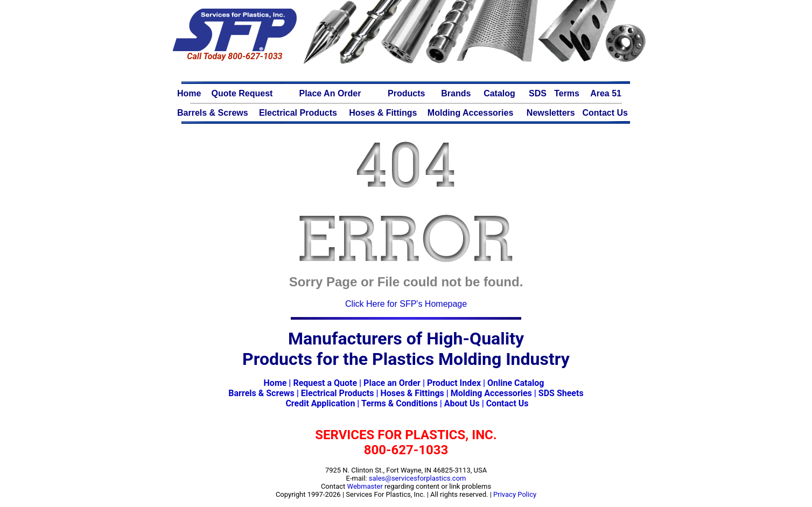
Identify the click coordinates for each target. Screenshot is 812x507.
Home (275, 383)
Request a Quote (325, 383)
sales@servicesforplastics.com (418, 478)
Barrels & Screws (261, 393)
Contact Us (507, 403)
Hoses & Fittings (412, 393)
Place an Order (392, 383)
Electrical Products (338, 393)
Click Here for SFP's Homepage (406, 304)
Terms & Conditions (400, 403)
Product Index (454, 383)
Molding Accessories (491, 393)
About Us (462, 403)
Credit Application (320, 403)
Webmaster (365, 486)
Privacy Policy (515, 494)
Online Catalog (516, 383)
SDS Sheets (561, 393)
